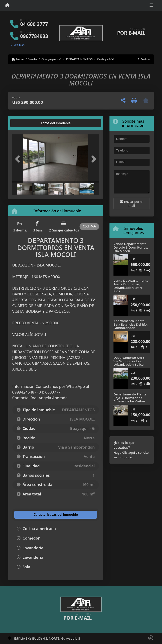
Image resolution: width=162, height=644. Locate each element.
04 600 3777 (34, 24)
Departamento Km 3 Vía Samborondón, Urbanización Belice (129, 361)
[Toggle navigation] (151, 6)
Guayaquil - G (51, 59)
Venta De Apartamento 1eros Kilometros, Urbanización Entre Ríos (131, 286)
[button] (19, 159)
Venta (33, 59)
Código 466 (106, 59)
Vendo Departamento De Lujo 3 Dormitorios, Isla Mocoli (131, 247)
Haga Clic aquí (124, 452)
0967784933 (34, 36)
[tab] (28, 123)
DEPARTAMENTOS (79, 59)
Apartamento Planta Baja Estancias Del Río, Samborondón (131, 324)
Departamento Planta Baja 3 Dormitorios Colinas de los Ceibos (130, 398)
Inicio (18, 59)
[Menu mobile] (7, 5)
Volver (144, 59)
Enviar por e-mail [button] (132, 204)
